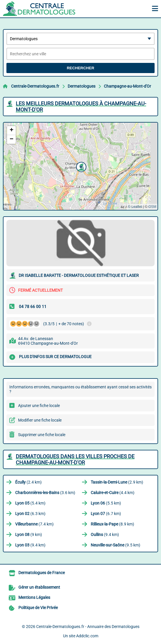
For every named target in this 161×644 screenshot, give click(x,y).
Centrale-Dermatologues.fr (35, 86)
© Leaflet (135, 207)
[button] (80, 166)
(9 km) (29, 535)
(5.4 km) (30, 503)
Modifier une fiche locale (40, 420)
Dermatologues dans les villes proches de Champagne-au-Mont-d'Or (75, 459)
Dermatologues (82, 86)
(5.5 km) (106, 503)
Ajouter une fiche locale (39, 406)
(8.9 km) (112, 524)
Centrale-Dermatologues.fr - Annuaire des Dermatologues (88, 627)
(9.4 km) (105, 535)
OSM (152, 207)
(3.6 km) (45, 493)
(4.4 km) (113, 493)
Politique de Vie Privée (38, 608)
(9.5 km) (116, 545)
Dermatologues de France (42, 573)
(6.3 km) (30, 514)
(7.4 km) (34, 524)
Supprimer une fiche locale (42, 435)
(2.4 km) (28, 482)
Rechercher (80, 68)
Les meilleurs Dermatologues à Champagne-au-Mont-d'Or (81, 107)
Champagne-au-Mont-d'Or (127, 86)
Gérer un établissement (39, 587)
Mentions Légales (34, 597)
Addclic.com (87, 636)
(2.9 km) (117, 482)
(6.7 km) (106, 514)
